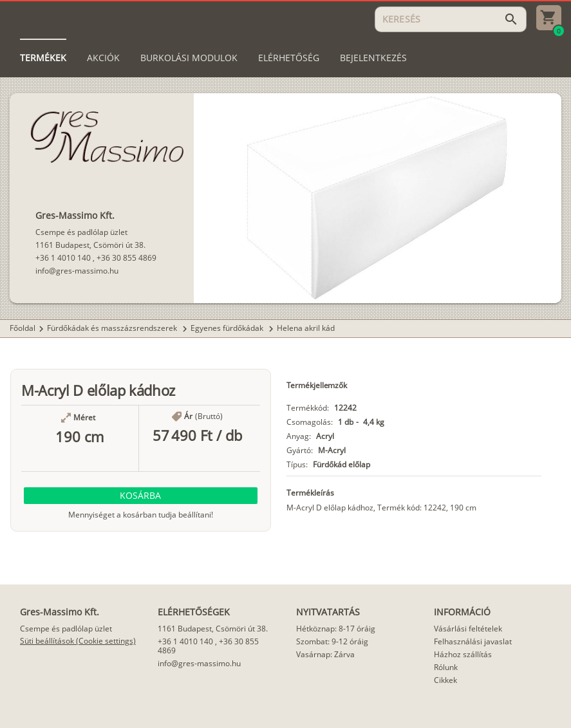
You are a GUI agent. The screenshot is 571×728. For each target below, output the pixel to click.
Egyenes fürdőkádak (228, 328)
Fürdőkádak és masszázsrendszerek (113, 328)
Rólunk (446, 667)
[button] (141, 496)
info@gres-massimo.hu (77, 271)
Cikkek (445, 680)
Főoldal (23, 328)
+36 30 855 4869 (126, 258)
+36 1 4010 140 (63, 258)
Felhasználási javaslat (473, 641)
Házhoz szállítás (463, 654)
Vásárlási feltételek (468, 629)
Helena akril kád (306, 328)
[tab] (43, 58)
